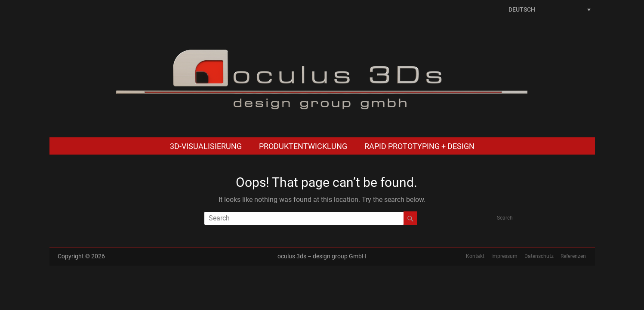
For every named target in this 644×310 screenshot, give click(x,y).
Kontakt (475, 256)
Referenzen (573, 256)
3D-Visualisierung (206, 146)
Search (505, 218)
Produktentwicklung (303, 146)
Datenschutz (539, 256)
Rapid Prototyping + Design (419, 146)
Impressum (504, 256)
